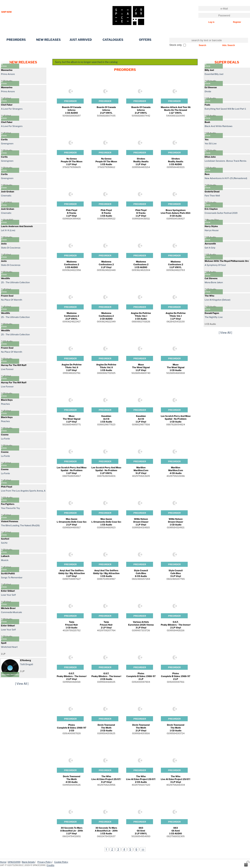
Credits (51, 865)
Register (237, 22)
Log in (211, 22)
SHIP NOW (6, 12)
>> (143, 849)
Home (3, 862)
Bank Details (28, 862)
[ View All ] (22, 684)
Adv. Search (229, 45)
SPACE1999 (14, 862)
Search (203, 45)
